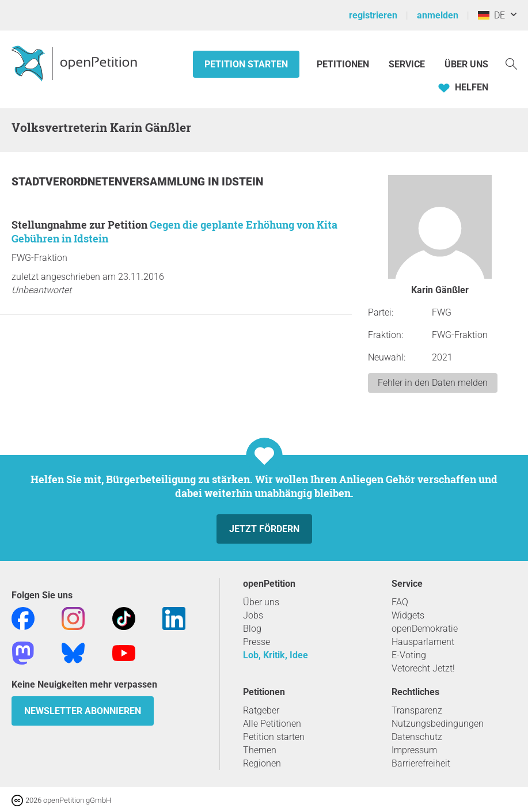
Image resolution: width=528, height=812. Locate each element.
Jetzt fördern (264, 529)
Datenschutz (417, 737)
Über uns (261, 602)
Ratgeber (261, 710)
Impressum (414, 750)
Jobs (253, 615)
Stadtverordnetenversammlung (110, 182)
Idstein (242, 182)
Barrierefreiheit (421, 763)
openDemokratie (425, 629)
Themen (260, 750)
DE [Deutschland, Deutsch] (491, 15)
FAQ (400, 602)
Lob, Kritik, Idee (276, 655)
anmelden (438, 15)
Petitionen (344, 64)
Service (407, 64)
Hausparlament (423, 642)
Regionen (262, 763)
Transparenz (417, 710)
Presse (257, 642)
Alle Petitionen (272, 724)
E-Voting (409, 655)
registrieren (373, 15)
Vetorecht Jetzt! (423, 668)
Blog (252, 629)
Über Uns (466, 64)
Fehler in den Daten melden (433, 383)
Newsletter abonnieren (83, 711)
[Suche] (511, 63)
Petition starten (246, 64)
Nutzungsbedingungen (438, 724)
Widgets (408, 615)
